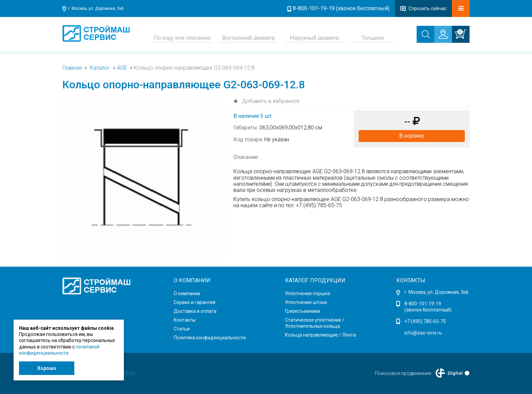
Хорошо (47, 368)
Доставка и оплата (195, 311)
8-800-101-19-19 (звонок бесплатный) (341, 8)
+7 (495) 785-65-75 (425, 321)
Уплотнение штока (306, 302)
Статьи (182, 329)
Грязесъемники (302, 311)
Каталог (100, 68)
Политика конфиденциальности (210, 338)
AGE (122, 68)
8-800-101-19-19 (423, 304)
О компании (187, 293)
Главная (72, 68)
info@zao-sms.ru (423, 333)
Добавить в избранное (270, 101)
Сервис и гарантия (195, 302)
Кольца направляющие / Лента (320, 335)
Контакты (185, 320)
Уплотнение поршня (308, 293)
